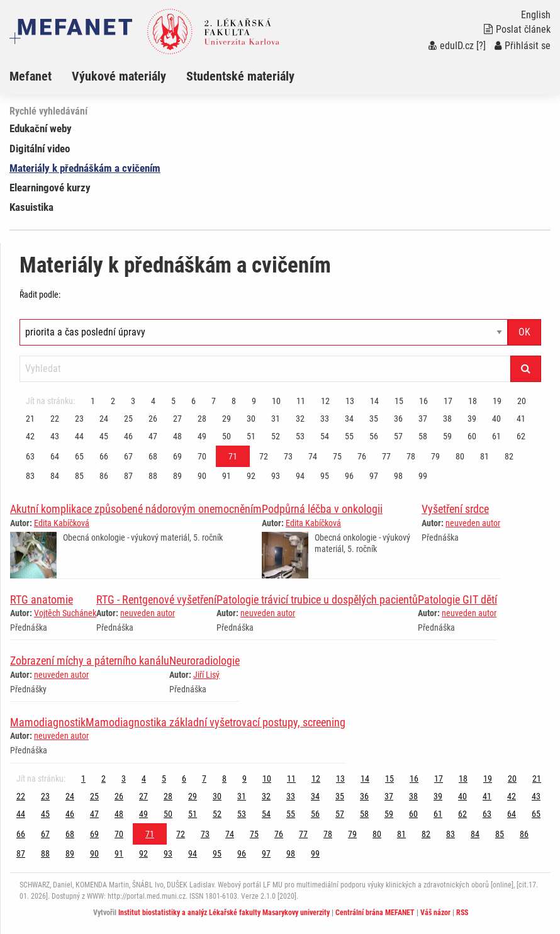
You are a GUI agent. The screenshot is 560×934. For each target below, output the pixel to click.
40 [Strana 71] (496, 419)
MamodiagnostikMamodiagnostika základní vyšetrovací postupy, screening (178, 722)
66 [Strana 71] (104, 456)
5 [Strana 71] (173, 401)
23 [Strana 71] (79, 419)
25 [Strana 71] (128, 419)
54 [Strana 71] (325, 436)
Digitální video (40, 149)
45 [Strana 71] (104, 436)
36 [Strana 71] (398, 419)
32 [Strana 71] (300, 419)
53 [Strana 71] (300, 436)
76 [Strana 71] (362, 456)
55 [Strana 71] (349, 436)
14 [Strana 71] (374, 401)
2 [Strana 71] (113, 401)
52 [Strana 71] (276, 436)
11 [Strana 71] (301, 401)
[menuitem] (41, 76)
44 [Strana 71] (79, 436)
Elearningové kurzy (50, 188)
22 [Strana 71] (55, 419)
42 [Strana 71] (30, 436)
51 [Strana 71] (251, 436)
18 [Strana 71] (473, 401)
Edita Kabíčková (62, 523)
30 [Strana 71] (251, 419)
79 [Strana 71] (435, 456)
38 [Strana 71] (447, 419)
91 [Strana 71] (227, 476)
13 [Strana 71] (350, 401)
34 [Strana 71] (349, 419)
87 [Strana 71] (128, 476)
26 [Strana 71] (153, 419)
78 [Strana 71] (411, 456)
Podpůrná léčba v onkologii (322, 509)
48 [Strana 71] (177, 436)
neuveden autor (473, 523)
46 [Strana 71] (128, 436)
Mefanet (31, 76)
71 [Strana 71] (233, 456)
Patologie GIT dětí (457, 599)
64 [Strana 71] (55, 456)
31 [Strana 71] (276, 419)
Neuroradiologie (204, 661)
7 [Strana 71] (214, 401)
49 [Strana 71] (202, 436)
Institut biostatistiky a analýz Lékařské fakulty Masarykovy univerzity (224, 913)
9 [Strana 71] (254, 401)
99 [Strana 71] (423, 476)
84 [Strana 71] (55, 476)
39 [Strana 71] (472, 419)
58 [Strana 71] (423, 436)
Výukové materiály (119, 76)
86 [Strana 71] (104, 476)
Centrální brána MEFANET (375, 913)
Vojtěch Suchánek (65, 613)
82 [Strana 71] (509, 456)
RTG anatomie (42, 599)
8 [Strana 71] (234, 401)
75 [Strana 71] (337, 456)
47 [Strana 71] (153, 436)
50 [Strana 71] (227, 436)
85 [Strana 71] (79, 476)
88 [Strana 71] (153, 476)
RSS (462, 913)
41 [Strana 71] (521, 419)
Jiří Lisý (206, 675)
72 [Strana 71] (264, 456)
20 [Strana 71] (522, 401)
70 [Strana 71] (202, 456)
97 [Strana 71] (374, 476)
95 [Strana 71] (325, 476)
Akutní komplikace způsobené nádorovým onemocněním (136, 509)
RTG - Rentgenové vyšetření (156, 599)
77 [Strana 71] (386, 456)
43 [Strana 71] (55, 436)
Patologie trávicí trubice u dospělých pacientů (317, 599)
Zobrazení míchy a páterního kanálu (90, 661)
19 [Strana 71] (497, 401)
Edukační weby (41, 128)
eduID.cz (451, 46)
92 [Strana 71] (251, 476)
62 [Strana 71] (521, 436)
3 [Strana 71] (133, 401)
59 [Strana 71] (447, 436)
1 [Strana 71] (93, 401)
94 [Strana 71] (300, 476)
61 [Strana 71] (496, 436)
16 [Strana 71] (423, 401)
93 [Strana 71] (276, 476)
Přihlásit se (523, 46)
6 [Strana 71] (193, 401)
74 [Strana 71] (313, 456)
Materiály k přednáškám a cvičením (85, 168)
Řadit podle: (40, 295)
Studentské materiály (240, 76)
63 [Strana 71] (30, 456)
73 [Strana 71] (288, 456)
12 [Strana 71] (325, 401)
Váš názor (435, 913)
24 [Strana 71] (104, 419)
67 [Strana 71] (128, 456)
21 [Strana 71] (30, 419)
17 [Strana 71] (448, 401)
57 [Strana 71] (398, 436)
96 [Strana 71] (349, 476)
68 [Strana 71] (153, 456)
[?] (481, 46)
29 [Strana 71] (227, 419)
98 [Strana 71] (398, 476)
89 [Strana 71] (177, 476)
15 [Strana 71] (399, 401)
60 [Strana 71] (472, 436)
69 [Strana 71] (177, 456)
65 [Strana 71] (79, 456)
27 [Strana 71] (177, 419)
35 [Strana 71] (374, 419)
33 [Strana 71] (325, 419)
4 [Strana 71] (153, 401)
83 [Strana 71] (30, 476)
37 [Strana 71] (423, 419)
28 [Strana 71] (202, 419)
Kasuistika (31, 207)
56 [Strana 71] (374, 436)
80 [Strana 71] (460, 456)
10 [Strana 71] (276, 401)
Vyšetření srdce (455, 509)
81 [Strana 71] (484, 456)
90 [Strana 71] (202, 476)
